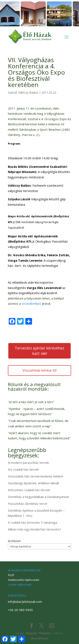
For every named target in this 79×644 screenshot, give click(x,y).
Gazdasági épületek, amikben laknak (33, 483)
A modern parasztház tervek (28, 463)
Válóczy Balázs (28, 92)
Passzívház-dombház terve (28, 504)
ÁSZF (11, 575)
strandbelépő (31, 303)
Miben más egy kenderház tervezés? (34, 529)
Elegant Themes (38, 633)
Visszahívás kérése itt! (39, 370)
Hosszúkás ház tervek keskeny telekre (36, 476)
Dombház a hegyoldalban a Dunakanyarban (38, 497)
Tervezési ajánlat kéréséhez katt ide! (39, 351)
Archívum (14, 541)
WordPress (40, 638)
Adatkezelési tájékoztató (24, 580)
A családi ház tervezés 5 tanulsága (33, 522)
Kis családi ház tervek (23, 469)
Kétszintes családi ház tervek (29, 490)
